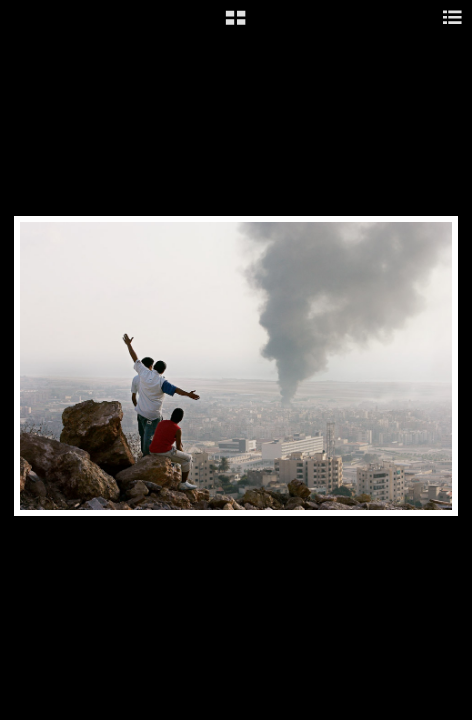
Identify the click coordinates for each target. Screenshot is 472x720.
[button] (235, 25)
